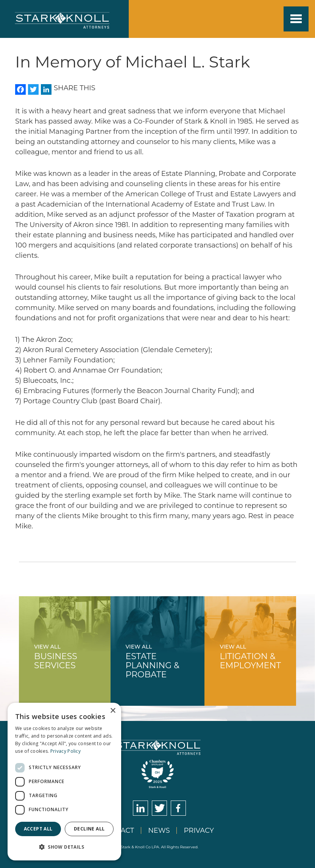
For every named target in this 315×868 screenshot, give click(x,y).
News (159, 830)
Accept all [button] (38, 829)
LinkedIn (140, 808)
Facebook (178, 808)
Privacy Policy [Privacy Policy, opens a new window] (65, 751)
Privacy (199, 830)
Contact (118, 830)
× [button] (113, 711)
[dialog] (64, 782)
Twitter (159, 808)
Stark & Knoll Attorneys (158, 747)
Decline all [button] (89, 829)
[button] (64, 847)
